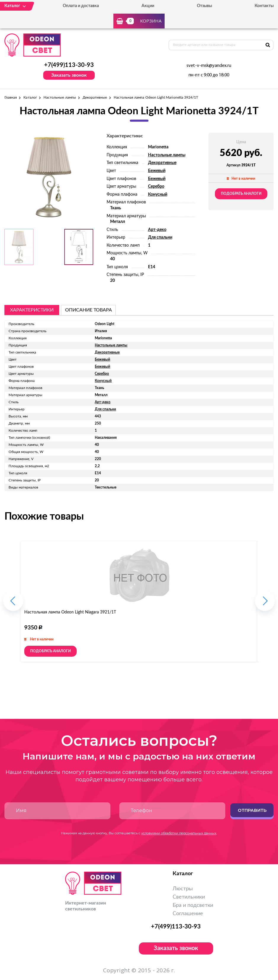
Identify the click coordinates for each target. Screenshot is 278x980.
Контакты (264, 6)
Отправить (252, 810)
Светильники (189, 897)
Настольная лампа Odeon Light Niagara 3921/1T (70, 612)
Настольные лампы (60, 97)
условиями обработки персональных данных (179, 833)
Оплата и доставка (81, 6)
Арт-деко (157, 230)
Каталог (30, 97)
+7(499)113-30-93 (69, 65)
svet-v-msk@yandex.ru (209, 66)
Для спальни (160, 237)
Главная (11, 97)
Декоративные (95, 97)
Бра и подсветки (193, 905)
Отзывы (204, 6)
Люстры (183, 889)
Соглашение (188, 914)
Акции (148, 6)
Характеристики (32, 310)
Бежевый (157, 171)
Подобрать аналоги (241, 194)
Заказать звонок (69, 75)
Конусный (158, 195)
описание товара (89, 310)
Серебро (156, 187)
